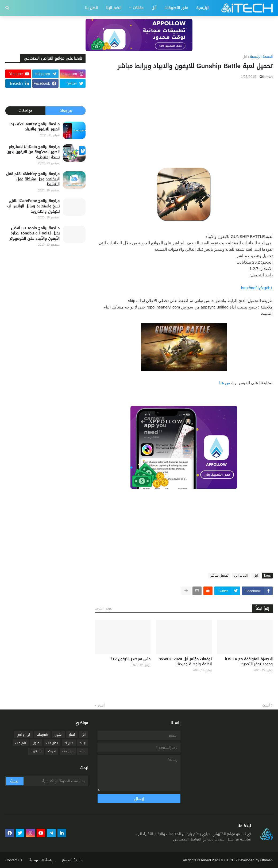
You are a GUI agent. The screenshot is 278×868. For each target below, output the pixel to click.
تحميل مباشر (219, 576)
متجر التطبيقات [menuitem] (176, 8)
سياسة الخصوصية (42, 860)
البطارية (36, 751)
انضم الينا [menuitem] (114, 8)
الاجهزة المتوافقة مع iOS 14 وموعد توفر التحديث (249, 662)
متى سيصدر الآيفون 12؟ (131, 659)
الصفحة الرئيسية (261, 57)
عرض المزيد (103, 608)
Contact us (14, 860)
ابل (245, 57)
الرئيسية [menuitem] (203, 8)
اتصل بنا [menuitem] (92, 8)
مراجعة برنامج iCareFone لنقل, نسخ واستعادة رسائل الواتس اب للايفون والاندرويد (33, 206)
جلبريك (69, 743)
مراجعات (65, 111)
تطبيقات (52, 743)
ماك (83, 751)
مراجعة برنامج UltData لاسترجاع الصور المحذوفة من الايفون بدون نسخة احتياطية (33, 152)
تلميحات (21, 743)
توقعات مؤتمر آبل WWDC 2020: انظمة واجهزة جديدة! (185, 662)
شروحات (42, 735)
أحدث (266, 705)
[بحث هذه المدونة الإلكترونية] (55, 781)
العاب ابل (241, 576)
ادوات (52, 751)
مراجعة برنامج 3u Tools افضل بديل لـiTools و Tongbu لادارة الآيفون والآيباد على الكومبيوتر (35, 234)
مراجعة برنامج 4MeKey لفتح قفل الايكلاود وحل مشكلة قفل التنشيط (33, 179)
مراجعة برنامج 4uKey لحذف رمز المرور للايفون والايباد (34, 127)
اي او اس (23, 735)
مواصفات (25, 111)
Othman (267, 860)
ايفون (58, 735)
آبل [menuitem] (154, 8)
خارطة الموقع (72, 860)
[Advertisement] (184, 124)
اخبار (72, 735)
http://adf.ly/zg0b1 (257, 288)
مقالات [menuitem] (138, 8)
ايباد (83, 743)
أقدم (101, 705)
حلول (36, 743)
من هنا (225, 383)
